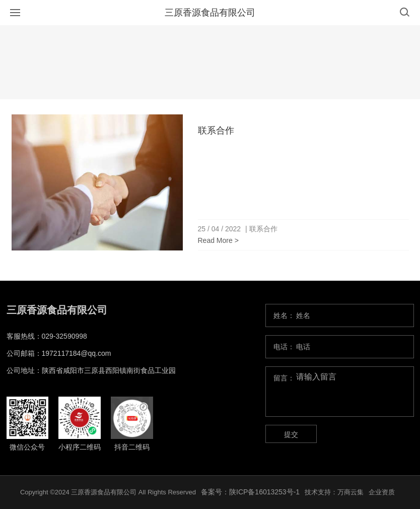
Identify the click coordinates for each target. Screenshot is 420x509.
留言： (284, 378)
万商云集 (351, 492)
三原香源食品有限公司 (210, 13)
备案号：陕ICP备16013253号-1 (250, 492)
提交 (291, 434)
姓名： (284, 315)
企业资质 (382, 492)
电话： (284, 347)
